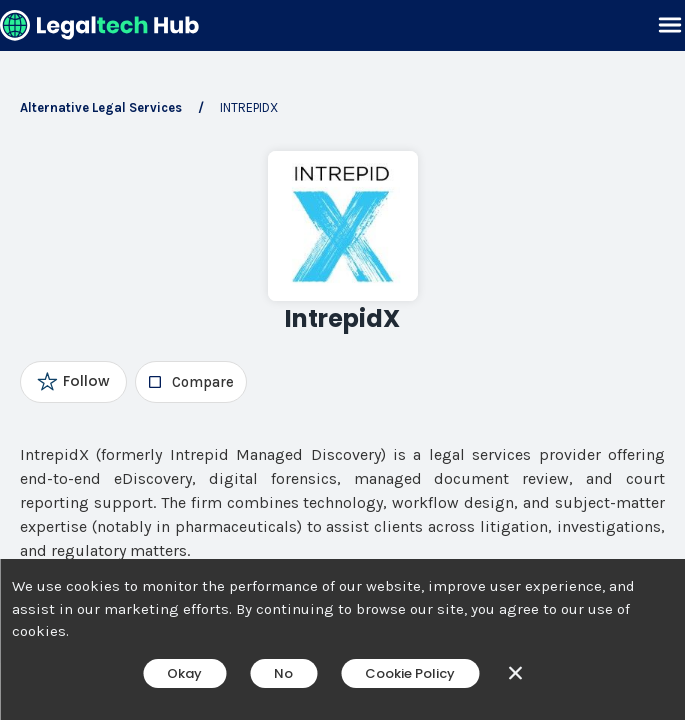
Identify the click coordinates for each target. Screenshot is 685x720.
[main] (342, 360)
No (283, 673)
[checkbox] (190, 382)
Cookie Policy (410, 673)
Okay (184, 673)
